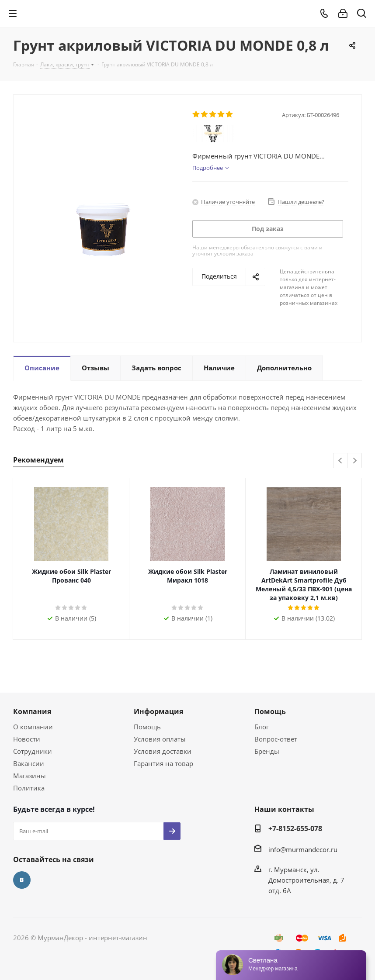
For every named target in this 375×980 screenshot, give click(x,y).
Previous (341, 461)
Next (355, 461)
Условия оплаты (160, 739)
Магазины (30, 776)
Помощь (147, 727)
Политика (29, 788)
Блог (262, 727)
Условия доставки (163, 751)
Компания (32, 711)
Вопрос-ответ (276, 739)
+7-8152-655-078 (295, 828)
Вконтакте (22, 880)
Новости (27, 739)
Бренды (267, 751)
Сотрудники (33, 751)
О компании (33, 727)
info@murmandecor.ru (303, 849)
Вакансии (29, 763)
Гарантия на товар (163, 763)
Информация (158, 711)
